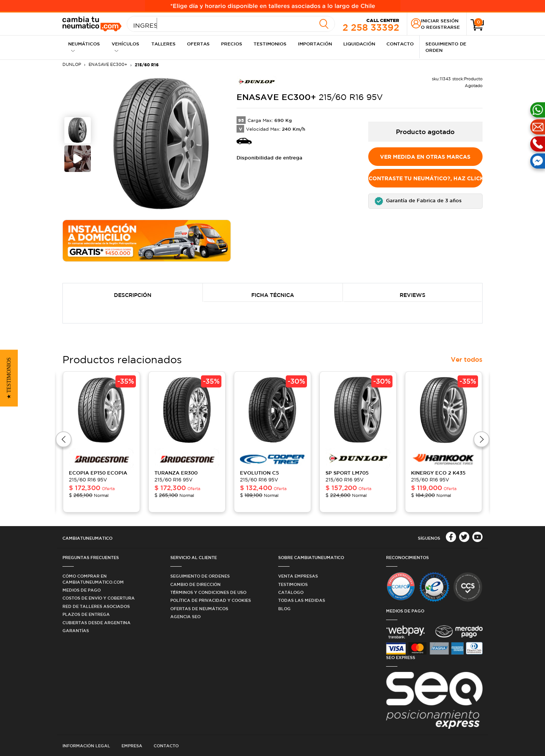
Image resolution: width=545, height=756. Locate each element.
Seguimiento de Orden (446, 47)
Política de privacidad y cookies (211, 600)
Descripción (133, 295)
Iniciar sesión (440, 20)
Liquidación (359, 44)
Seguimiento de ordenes (200, 576)
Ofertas (198, 44)
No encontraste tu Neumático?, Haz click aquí (426, 178)
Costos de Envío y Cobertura (99, 598)
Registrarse (443, 27)
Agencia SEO (185, 616)
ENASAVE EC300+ (108, 64)
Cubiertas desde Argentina (97, 622)
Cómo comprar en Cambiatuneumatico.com (93, 579)
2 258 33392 (371, 24)
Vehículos (125, 47)
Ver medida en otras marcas (425, 157)
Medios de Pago (82, 590)
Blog (284, 608)
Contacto (400, 44)
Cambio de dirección (195, 584)
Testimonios (270, 44)
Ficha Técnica (273, 295)
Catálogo (291, 592)
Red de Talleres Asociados (96, 606)
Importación (315, 44)
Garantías (76, 630)
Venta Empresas (298, 576)
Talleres (163, 44)
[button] (426, 201)
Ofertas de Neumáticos (199, 608)
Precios (232, 44)
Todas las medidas (302, 600)
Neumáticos (84, 47)
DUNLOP (72, 64)
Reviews (413, 295)
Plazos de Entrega (86, 614)
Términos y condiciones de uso (208, 592)
